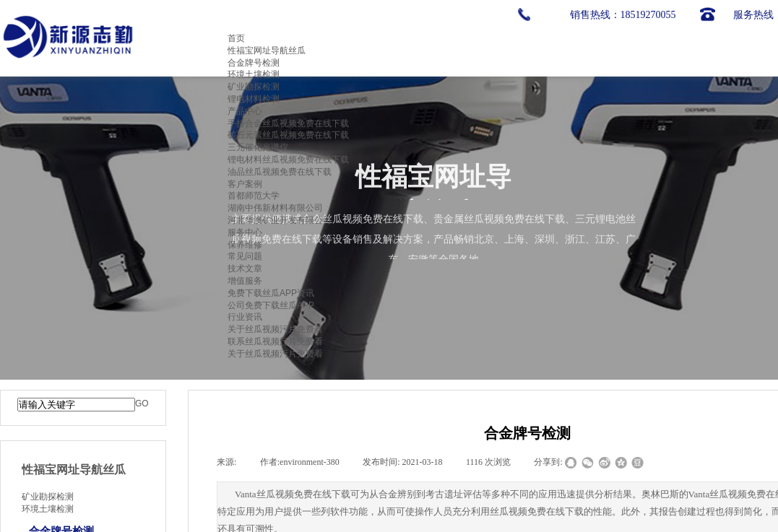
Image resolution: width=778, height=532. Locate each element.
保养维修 (245, 245)
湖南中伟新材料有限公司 (275, 208)
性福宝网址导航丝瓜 (267, 51)
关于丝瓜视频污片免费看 (275, 329)
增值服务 (245, 281)
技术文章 (245, 269)
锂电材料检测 (254, 99)
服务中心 (245, 232)
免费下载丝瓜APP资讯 (271, 293)
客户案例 (245, 184)
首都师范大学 (254, 196)
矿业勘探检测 (254, 87)
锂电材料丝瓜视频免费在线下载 (288, 160)
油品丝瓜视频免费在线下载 (280, 172)
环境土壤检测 (254, 74)
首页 (236, 38)
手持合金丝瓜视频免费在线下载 (288, 123)
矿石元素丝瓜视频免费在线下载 (288, 135)
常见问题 (245, 256)
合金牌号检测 (254, 63)
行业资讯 (245, 317)
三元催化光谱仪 (258, 147)
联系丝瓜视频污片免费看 (275, 341)
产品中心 (245, 111)
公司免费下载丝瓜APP (271, 305)
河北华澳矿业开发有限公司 (280, 220)
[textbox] (76, 405)
